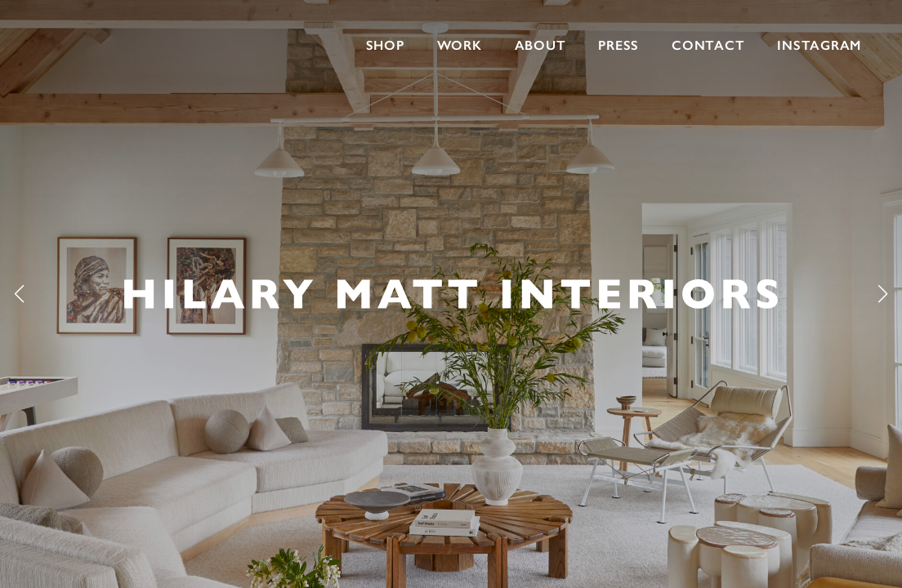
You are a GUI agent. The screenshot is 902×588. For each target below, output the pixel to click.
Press (618, 45)
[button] (883, 294)
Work (460, 45)
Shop (385, 45)
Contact (708, 45)
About (540, 45)
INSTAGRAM (819, 45)
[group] (451, 294)
